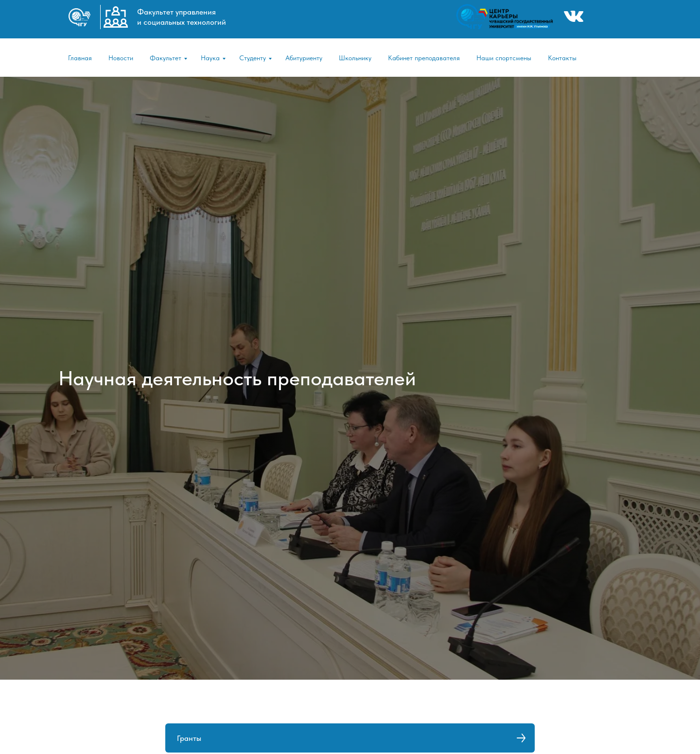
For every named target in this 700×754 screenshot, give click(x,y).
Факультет (166, 58)
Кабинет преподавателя (424, 58)
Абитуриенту (304, 58)
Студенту (253, 58)
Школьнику (355, 58)
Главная (80, 58)
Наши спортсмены (504, 58)
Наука (210, 58)
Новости (121, 58)
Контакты (562, 58)
